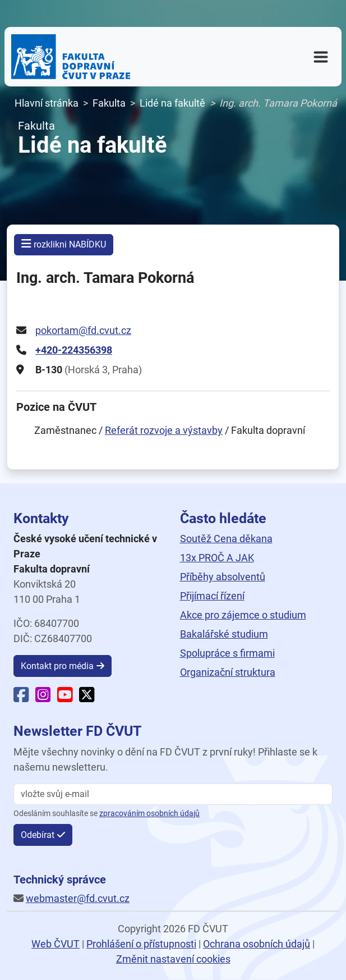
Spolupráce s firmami (227, 653)
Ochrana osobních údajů (257, 944)
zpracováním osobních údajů (149, 814)
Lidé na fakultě (172, 103)
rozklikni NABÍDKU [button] (64, 244)
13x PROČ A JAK (217, 558)
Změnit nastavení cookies (173, 959)
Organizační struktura (228, 672)
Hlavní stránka (47, 103)
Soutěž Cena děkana (226, 539)
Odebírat (38, 835)
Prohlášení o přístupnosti (141, 944)
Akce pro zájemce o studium (243, 615)
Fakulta (109, 103)
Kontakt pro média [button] (57, 666)
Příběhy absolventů (223, 577)
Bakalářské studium (224, 634)
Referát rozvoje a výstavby (164, 430)
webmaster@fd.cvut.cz (78, 898)
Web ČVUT (56, 944)
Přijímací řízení (212, 596)
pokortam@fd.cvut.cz (83, 330)
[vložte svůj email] (173, 794)
